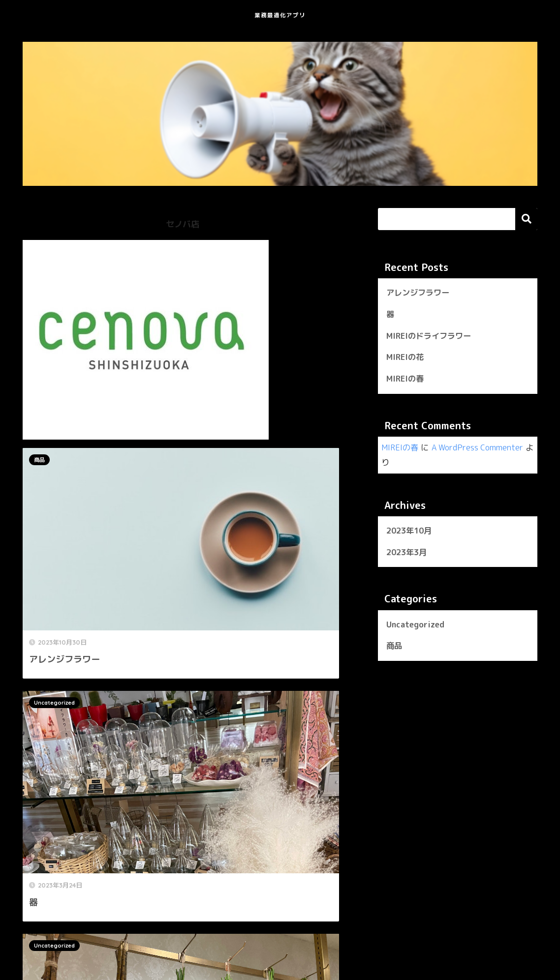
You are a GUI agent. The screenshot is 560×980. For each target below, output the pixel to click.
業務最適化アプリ (280, 13)
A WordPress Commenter (481, 450)
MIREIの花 (406, 359)
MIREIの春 (406, 381)
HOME (280, 938)
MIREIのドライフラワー (431, 337)
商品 (39, 460)
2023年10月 (411, 533)
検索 (526, 219)
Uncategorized (221, 460)
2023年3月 (408, 555)
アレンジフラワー (420, 293)
